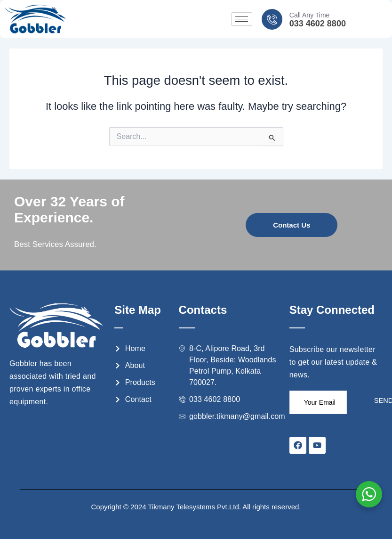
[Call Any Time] (272, 19)
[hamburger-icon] (242, 19)
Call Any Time (310, 15)
